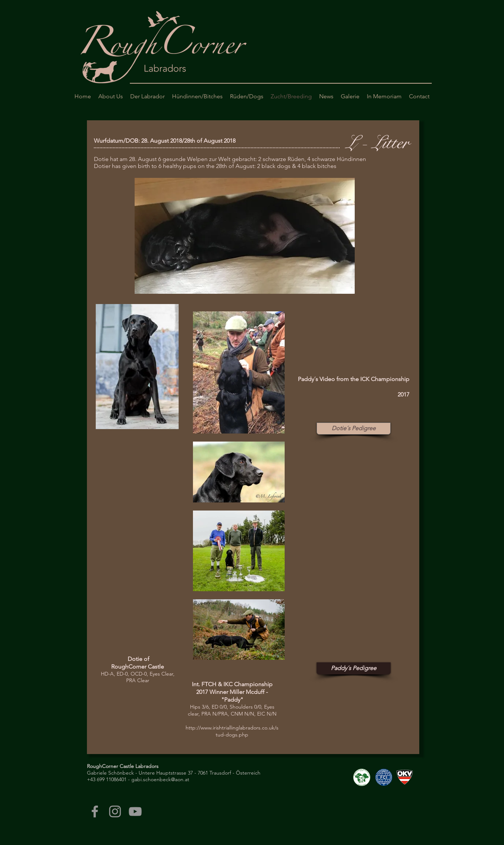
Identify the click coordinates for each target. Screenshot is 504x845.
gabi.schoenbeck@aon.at (160, 779)
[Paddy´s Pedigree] (354, 668)
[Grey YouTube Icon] (135, 811)
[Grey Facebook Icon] (95, 811)
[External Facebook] (350, 338)
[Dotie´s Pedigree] (354, 429)
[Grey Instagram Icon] (115, 811)
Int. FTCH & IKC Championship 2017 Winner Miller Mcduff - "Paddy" (232, 692)
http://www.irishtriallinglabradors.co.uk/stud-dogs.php (232, 731)
